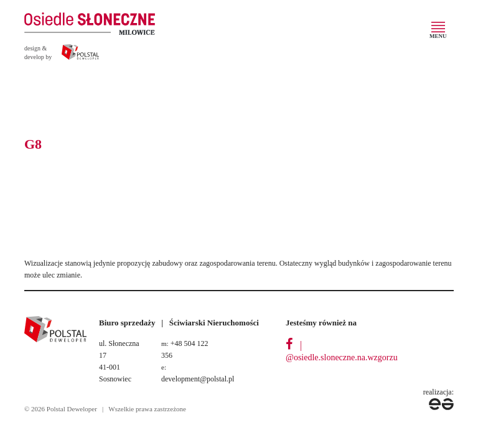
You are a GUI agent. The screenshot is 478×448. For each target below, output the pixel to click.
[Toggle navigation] (438, 32)
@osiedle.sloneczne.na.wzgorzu (342, 357)
